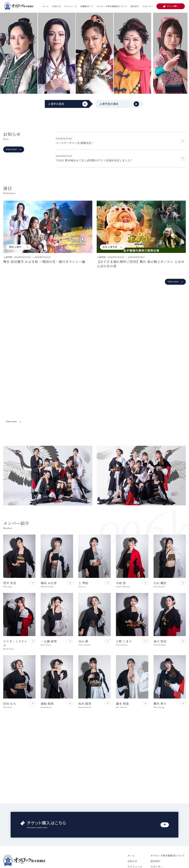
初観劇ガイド (87, 6)
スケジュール (71, 6)
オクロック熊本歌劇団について (112, 6)
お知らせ (57, 6)
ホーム (46, 6)
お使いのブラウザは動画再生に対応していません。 (94, 368)
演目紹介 (135, 6)
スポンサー (148, 6)
